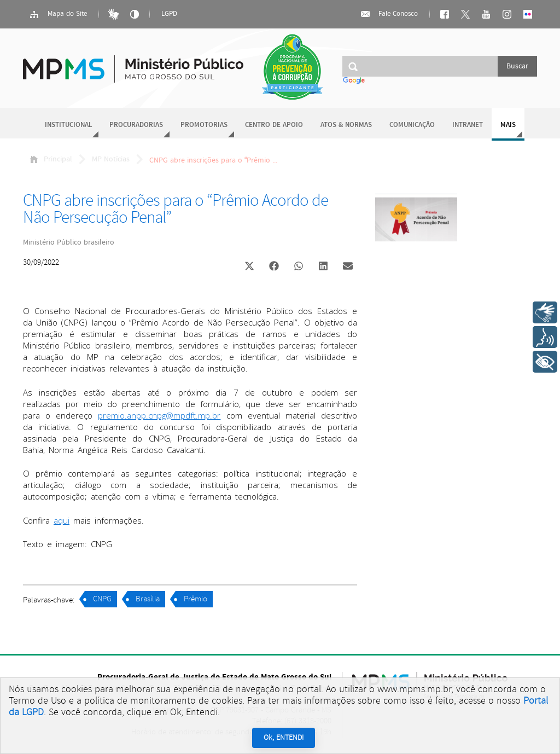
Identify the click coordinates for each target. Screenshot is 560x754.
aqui (62, 520)
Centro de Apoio (274, 125)
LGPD (169, 14)
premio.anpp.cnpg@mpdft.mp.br (159, 415)
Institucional (68, 125)
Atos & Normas (346, 125)
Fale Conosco (389, 14)
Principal (51, 159)
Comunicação (412, 125)
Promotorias (204, 125)
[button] (249, 267)
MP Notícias (111, 159)
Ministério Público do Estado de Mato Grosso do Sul (133, 63)
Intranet (468, 125)
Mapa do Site (58, 14)
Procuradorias (136, 125)
